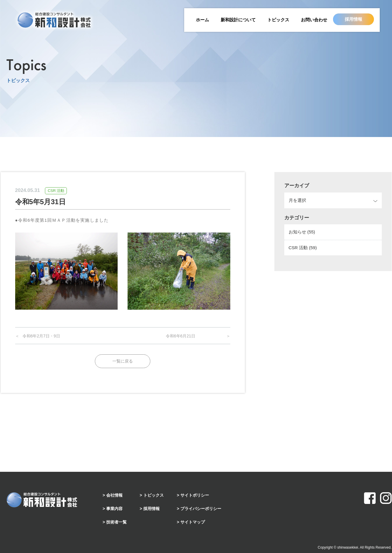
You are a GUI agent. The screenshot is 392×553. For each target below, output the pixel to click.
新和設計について (238, 20)
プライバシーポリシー (201, 509)
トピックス (278, 20)
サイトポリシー (195, 495)
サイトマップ (193, 522)
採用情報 (353, 19)
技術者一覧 (116, 522)
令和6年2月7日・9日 (41, 336)
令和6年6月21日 (181, 336)
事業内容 (114, 509)
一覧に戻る (123, 361)
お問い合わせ (314, 20)
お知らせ (302, 232)
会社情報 (114, 495)
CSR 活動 (303, 248)
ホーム (202, 20)
